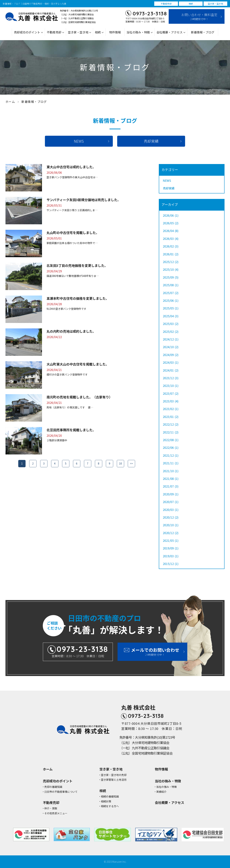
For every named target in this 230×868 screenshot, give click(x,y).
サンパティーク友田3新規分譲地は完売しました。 (84, 200)
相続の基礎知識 (110, 796)
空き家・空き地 (78, 32)
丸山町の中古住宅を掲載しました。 (73, 233)
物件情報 (115, 32)
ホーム (10, 102)
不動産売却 (54, 32)
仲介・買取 (51, 808)
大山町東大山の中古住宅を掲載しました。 (78, 364)
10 (120, 463)
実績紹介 (161, 792)
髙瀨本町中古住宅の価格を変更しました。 (78, 298)
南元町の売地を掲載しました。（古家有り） (79, 397)
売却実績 (151, 141)
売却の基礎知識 (53, 787)
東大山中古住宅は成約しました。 (71, 167)
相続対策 (106, 801)
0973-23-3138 (150, 13)
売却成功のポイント (27, 32)
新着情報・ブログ (203, 32)
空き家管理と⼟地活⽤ (114, 780)
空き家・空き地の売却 (114, 775)
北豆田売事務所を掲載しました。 (71, 430)
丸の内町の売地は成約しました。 (71, 331)
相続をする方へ (110, 806)
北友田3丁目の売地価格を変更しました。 (77, 265)
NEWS (79, 141)
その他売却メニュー (56, 813)
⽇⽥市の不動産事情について (61, 792)
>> (131, 463)
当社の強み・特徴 (138, 32)
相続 (98, 32)
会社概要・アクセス (169, 32)
